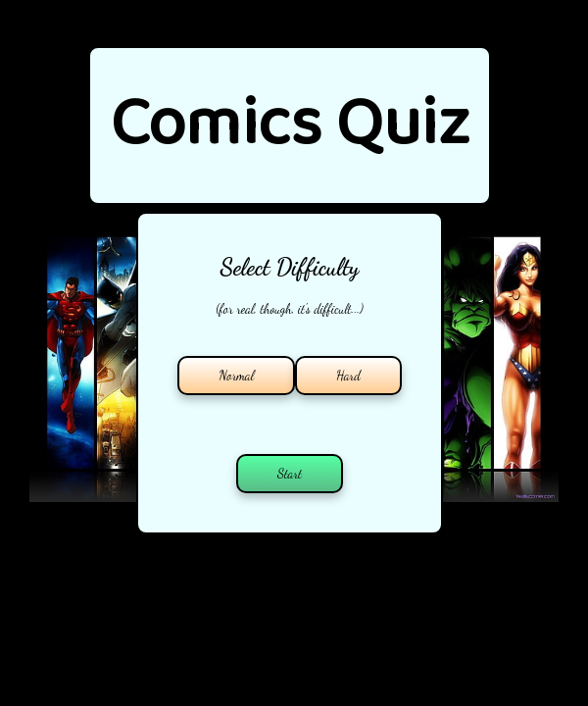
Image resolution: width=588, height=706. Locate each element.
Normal (236, 376)
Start (290, 474)
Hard (348, 376)
